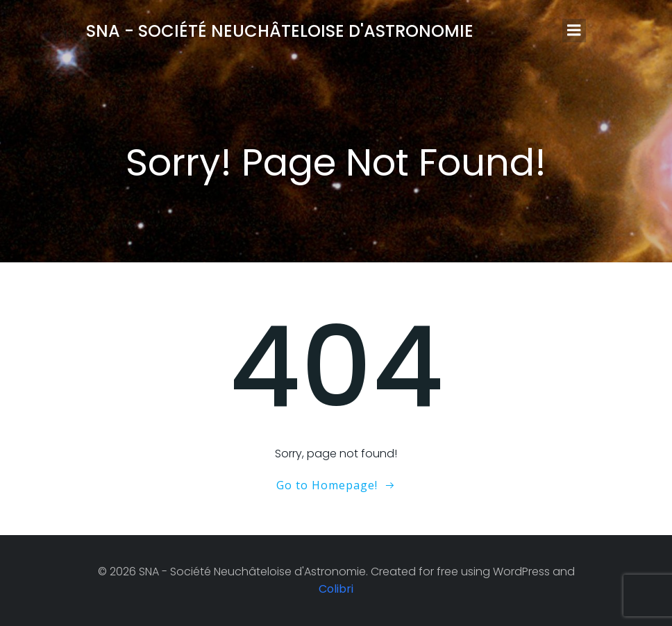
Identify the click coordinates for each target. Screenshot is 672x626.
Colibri (336, 589)
